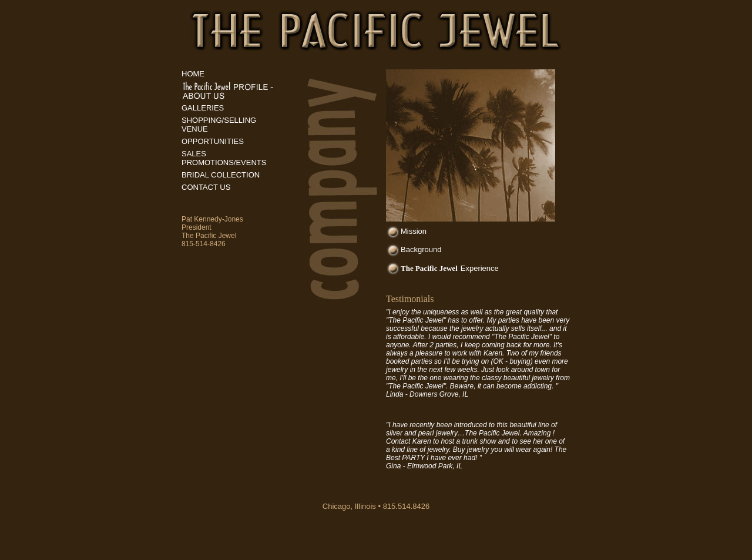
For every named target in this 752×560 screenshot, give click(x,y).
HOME (193, 74)
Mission (414, 231)
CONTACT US (206, 187)
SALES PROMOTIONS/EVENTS (224, 158)
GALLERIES (203, 108)
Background (421, 249)
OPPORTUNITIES (213, 141)
